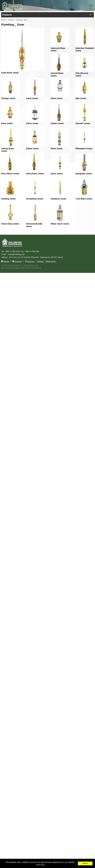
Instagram (31, 261)
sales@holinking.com (16, 254)
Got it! (85, 863)
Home (3, 20)
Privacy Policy (51, 261)
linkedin (6, 261)
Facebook (18, 261)
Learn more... (41, 865)
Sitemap (40, 261)
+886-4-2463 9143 (13, 251)
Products (11, 20)
